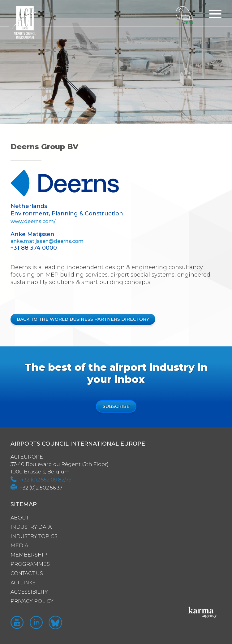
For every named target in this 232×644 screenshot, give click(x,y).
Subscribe (116, 406)
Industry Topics (34, 536)
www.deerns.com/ (33, 221)
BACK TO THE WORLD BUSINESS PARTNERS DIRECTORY (83, 319)
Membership (29, 555)
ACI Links (23, 583)
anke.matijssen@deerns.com (47, 241)
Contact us (27, 573)
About (20, 518)
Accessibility (29, 592)
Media (19, 546)
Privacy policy (32, 601)
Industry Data (31, 527)
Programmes (30, 564)
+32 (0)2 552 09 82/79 (46, 480)
